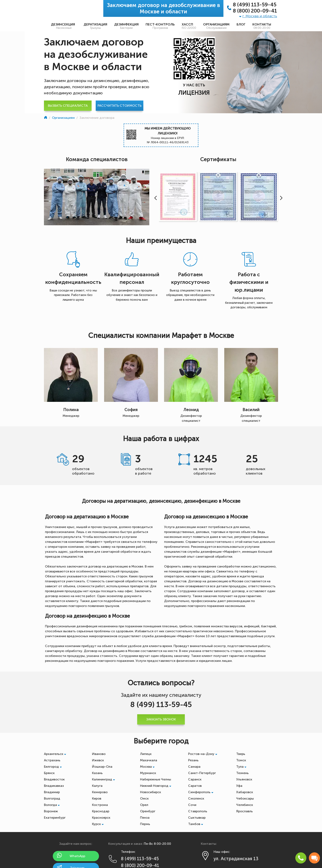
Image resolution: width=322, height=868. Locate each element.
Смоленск (196, 798)
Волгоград (52, 798)
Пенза (145, 818)
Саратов (195, 786)
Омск (144, 798)
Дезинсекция (64, 26)
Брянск (49, 773)
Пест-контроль (160, 26)
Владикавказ (54, 786)
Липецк (146, 754)
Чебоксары (245, 798)
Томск (241, 760)
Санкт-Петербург (202, 773)
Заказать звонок (161, 719)
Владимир (52, 792)
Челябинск (245, 805)
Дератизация (95, 26)
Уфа (239, 786)
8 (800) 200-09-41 (255, 11)
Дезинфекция (126, 26)
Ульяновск (244, 779)
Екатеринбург (55, 818)
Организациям (216, 26)
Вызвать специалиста (68, 106)
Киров (97, 798)
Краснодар (101, 811)
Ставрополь (198, 811)
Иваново (99, 754)
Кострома (100, 805)
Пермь (145, 824)
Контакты (262, 26)
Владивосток (54, 779)
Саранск (195, 779)
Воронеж (51, 811)
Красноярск (101, 818)
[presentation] (155, 198)
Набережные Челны (156, 779)
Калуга (97, 786)
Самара (194, 767)
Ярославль (244, 811)
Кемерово (100, 792)
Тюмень (242, 773)
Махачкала (149, 760)
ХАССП (189, 26)
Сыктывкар (197, 818)
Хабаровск (245, 792)
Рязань (193, 760)
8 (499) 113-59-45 (255, 5)
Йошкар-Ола (102, 767)
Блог (241, 24)
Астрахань (52, 760)
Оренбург (148, 811)
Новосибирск (151, 792)
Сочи (192, 805)
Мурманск (148, 773)
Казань (97, 773)
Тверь (241, 754)
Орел (144, 805)
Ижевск (98, 760)
